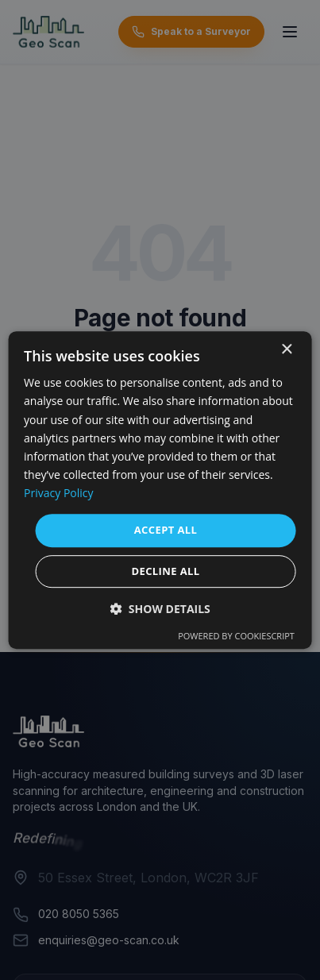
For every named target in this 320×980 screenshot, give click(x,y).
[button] (160, 609)
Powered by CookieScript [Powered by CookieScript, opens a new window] (236, 636)
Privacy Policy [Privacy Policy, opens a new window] (58, 493)
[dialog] (160, 490)
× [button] (286, 350)
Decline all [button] (165, 571)
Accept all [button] (166, 530)
